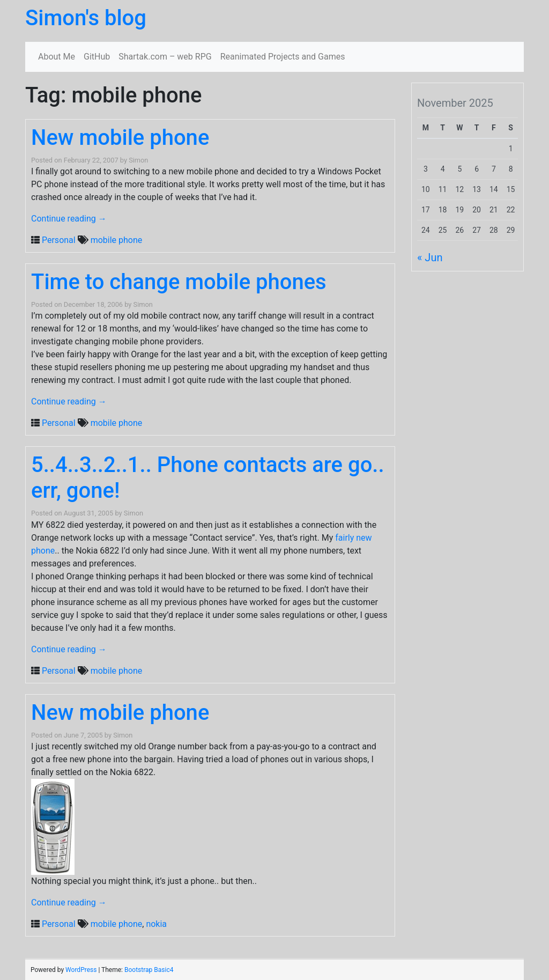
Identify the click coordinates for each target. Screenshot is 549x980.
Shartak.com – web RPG (165, 57)
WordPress (81, 970)
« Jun (430, 257)
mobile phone (117, 240)
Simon (138, 160)
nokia (156, 924)
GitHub (97, 57)
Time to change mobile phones (179, 282)
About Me (57, 57)
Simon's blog (86, 18)
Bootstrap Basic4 (149, 970)
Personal (59, 240)
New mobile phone (120, 138)
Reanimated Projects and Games (283, 57)
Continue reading (69, 219)
